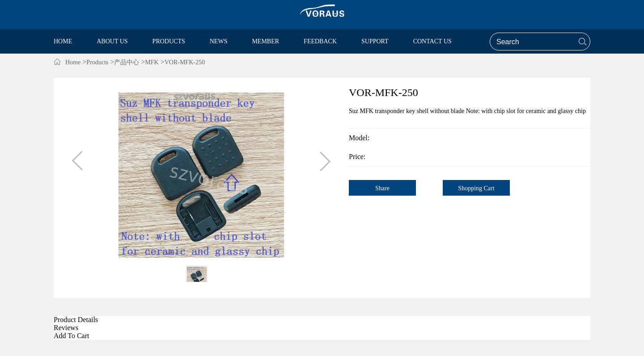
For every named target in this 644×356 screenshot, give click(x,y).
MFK (152, 62)
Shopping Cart (476, 188)
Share (382, 188)
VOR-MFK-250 (185, 62)
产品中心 (127, 62)
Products (97, 62)
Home (73, 62)
